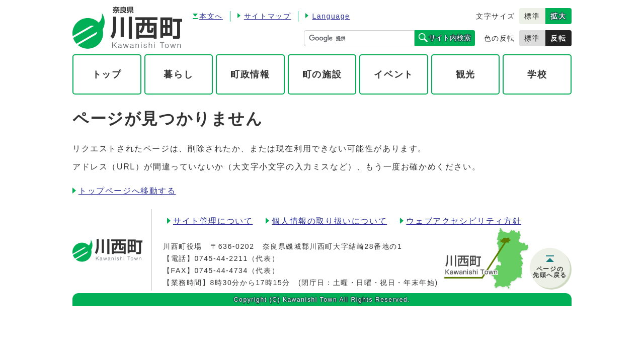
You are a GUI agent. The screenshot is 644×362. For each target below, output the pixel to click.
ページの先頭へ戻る (550, 272)
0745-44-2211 (221, 258)
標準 (532, 16)
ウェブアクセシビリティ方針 (464, 221)
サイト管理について (213, 221)
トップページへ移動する (127, 191)
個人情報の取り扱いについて (329, 221)
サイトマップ (268, 16)
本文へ (211, 16)
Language (331, 16)
